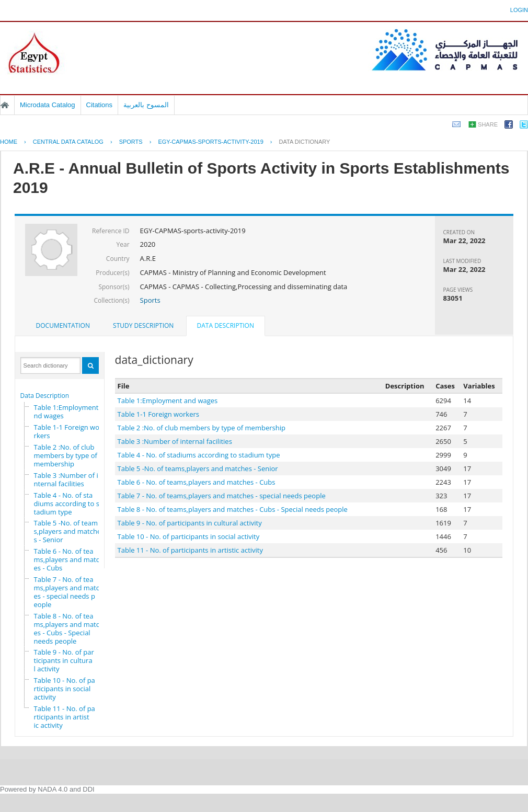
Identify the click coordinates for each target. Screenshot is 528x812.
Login (519, 10)
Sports (150, 300)
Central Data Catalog (68, 142)
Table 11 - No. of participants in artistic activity (65, 717)
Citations (100, 105)
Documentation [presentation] (63, 325)
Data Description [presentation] (226, 325)
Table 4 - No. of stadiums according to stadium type (67, 504)
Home (5, 105)
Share (488, 124)
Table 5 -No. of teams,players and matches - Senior (68, 531)
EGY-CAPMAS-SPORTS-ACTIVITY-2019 (210, 142)
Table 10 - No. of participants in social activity (65, 689)
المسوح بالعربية (146, 105)
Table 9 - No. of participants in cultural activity (64, 660)
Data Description (45, 396)
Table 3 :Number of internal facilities (66, 479)
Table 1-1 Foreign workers (67, 431)
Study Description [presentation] (143, 325)
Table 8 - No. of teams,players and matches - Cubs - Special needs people (69, 628)
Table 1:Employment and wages (69, 411)
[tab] (63, 326)
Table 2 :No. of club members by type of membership (66, 455)
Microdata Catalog (48, 105)
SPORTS (131, 142)
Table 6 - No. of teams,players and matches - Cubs (69, 559)
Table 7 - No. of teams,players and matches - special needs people (69, 592)
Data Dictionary (305, 142)
